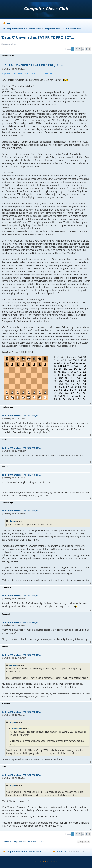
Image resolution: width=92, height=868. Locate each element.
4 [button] (83, 49)
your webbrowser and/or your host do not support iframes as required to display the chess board (46, 377)
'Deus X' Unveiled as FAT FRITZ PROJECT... (37, 37)
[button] (90, 49)
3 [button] (80, 49)
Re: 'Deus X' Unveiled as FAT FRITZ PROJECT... (21, 416)
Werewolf (13, 665)
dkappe (12, 521)
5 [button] (86, 49)
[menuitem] (6, 23)
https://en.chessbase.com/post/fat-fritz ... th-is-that (27, 73)
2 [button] (76, 49)
